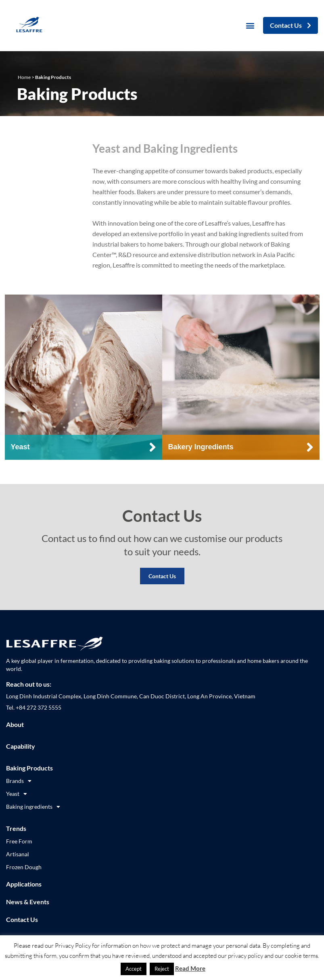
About (15, 724)
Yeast (17, 794)
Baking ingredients (33, 807)
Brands (19, 781)
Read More (190, 968)
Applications (24, 884)
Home (24, 77)
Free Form (19, 841)
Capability (21, 746)
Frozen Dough (24, 867)
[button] (250, 26)
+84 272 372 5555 (39, 707)
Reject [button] (162, 969)
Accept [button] (134, 969)
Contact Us (162, 576)
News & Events (28, 902)
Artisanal (18, 854)
